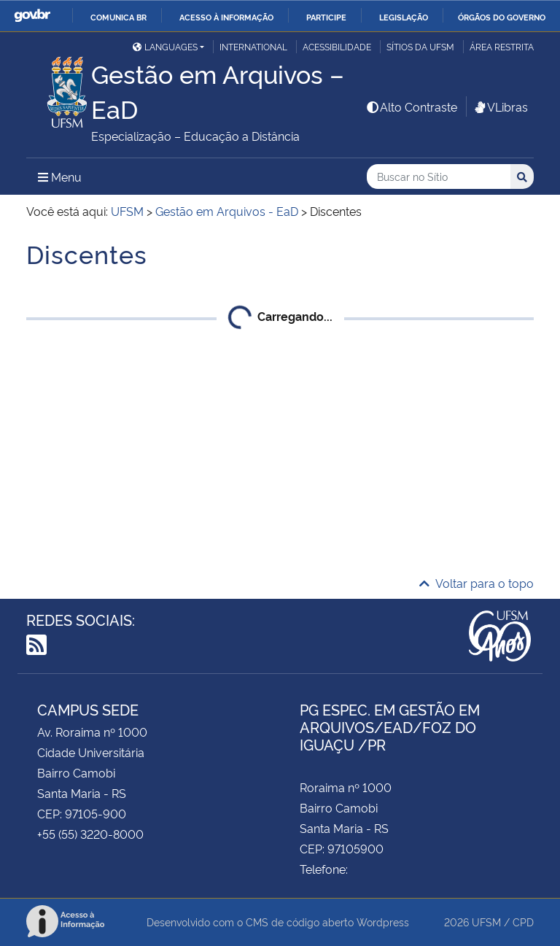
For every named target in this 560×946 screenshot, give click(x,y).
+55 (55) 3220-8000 (90, 834)
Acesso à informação (226, 17)
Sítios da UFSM (420, 46)
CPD (523, 922)
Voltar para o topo (477, 583)
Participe (326, 17)
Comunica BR (118, 17)
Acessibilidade (337, 46)
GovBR (32, 16)
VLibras (500, 106)
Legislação (404, 17)
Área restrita (502, 46)
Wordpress (383, 922)
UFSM (486, 922)
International (253, 46)
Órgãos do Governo (502, 17)
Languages (165, 46)
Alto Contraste (411, 106)
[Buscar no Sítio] (439, 177)
